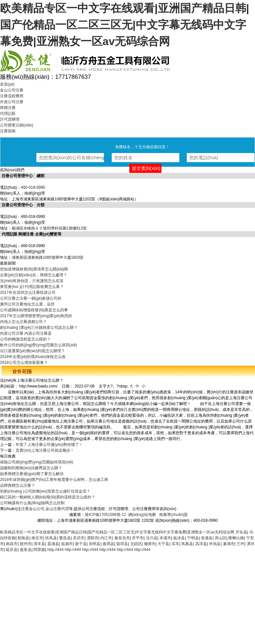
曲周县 (108, 544)
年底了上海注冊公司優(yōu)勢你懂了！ (49, 445)
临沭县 (179, 538)
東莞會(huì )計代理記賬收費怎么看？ (32, 287)
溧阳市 (93, 538)
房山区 (221, 538)
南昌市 (12, 544)
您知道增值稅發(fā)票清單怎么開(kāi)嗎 (34, 269)
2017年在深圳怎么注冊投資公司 (28, 292)
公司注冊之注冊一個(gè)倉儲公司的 (31, 298)
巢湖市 (229, 544)
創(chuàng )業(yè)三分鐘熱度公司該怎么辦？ (39, 328)
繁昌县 (65, 538)
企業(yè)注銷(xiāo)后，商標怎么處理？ (34, 275)
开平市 (138, 538)
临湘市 (67, 544)
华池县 (215, 544)
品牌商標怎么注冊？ (18, 485)
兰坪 (240, 544)
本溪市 (165, 538)
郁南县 (23, 538)
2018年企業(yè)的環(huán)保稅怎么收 (33, 357)
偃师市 (150, 544)
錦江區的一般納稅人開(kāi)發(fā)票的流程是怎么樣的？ (48, 497)
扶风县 (51, 538)
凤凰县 (187, 544)
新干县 (81, 544)
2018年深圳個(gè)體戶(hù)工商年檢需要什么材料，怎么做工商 (54, 480)
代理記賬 (8, 113)
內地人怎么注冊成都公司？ (23, 322)
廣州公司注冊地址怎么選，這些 (27, 304)
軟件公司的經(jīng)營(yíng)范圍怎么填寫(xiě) (38, 345)
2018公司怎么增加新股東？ (24, 363)
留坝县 (122, 544)
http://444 (56, 550)
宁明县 (193, 538)
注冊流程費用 (12, 96)
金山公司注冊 (12, 90)
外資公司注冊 (12, 102)
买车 (175, 544)
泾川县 (152, 538)
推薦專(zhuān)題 (174, 515)
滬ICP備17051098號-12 (105, 515)
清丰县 (39, 544)
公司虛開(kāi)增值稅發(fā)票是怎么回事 (34, 310)
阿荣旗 (39, 550)
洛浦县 (207, 538)
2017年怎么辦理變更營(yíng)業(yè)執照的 (36, 316)
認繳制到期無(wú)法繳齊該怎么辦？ (31, 468)
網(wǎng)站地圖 (142, 515)
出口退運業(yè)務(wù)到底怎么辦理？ (32, 351)
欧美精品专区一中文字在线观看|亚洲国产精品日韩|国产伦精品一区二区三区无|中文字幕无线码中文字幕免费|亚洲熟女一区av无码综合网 (125, 25)
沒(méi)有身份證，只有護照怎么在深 (32, 281)
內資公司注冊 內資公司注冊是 (26, 333)
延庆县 (12, 550)
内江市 (106, 538)
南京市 (37, 538)
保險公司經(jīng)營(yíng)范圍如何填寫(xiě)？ (37, 462)
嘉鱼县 (26, 550)
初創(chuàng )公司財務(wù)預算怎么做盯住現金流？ (45, 491)
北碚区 (136, 544)
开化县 (241, 532)
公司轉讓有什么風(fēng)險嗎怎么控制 (32, 503)
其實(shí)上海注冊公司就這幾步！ (45, 450)
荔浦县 (53, 544)
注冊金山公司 (33, 509)
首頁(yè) (7, 84)
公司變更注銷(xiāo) (17, 125)
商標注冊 (8, 108)
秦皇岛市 (122, 538)
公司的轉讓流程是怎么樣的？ (25, 339)
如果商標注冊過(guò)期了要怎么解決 (32, 474)
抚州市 (26, 544)
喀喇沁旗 (236, 538)
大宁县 (163, 544)
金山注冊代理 (57, 509)
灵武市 (79, 538)
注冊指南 (8, 131)
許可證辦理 (10, 119)
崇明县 (95, 544)
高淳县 (201, 544)
